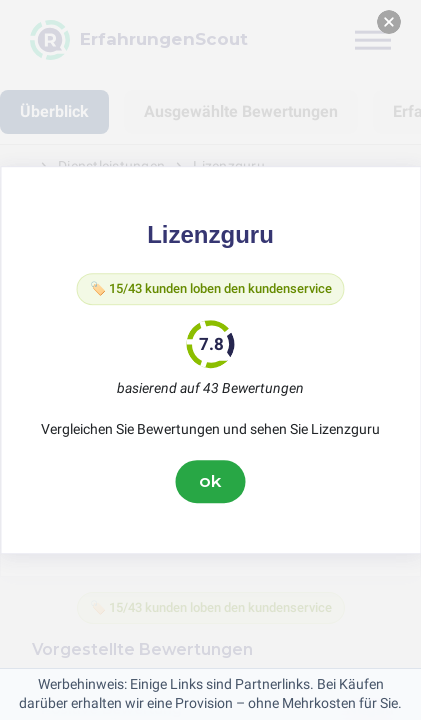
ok (211, 481)
